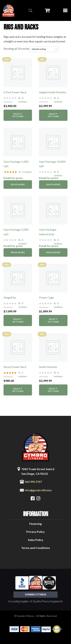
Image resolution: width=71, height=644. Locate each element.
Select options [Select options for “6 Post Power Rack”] (18, 115)
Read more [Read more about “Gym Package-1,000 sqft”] (18, 184)
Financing (35, 524)
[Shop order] (44, 49)
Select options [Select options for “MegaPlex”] (18, 320)
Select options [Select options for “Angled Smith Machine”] (53, 115)
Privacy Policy (35, 532)
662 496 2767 (33, 482)
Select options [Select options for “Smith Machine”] (53, 390)
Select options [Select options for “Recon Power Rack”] (18, 390)
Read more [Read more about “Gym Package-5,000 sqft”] (18, 252)
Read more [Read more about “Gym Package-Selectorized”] (53, 252)
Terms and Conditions (36, 548)
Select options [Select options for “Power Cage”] (53, 320)
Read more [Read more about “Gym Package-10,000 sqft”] (53, 184)
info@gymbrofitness (38, 490)
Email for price (13, 178)
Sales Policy (36, 540)
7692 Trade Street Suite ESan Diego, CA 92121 (38, 471)
